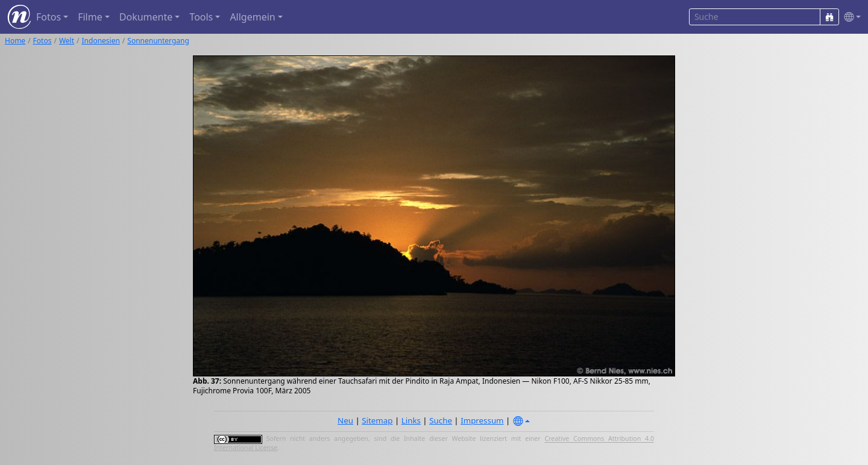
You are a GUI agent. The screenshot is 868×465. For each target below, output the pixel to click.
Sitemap (377, 420)
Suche (441, 420)
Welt (67, 41)
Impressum (482, 420)
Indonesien (101, 41)
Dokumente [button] (146, 17)
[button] (850, 17)
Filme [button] (90, 17)
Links (411, 420)
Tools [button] (201, 17)
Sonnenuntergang (158, 41)
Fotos (42, 41)
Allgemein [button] (252, 17)
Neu (345, 420)
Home (15, 41)
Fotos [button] (49, 17)
